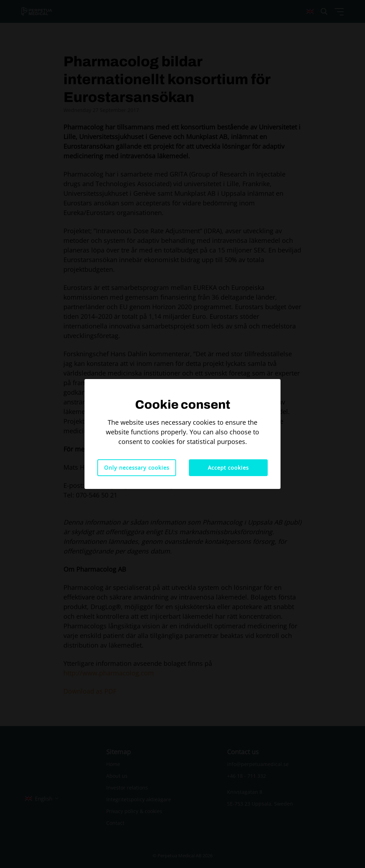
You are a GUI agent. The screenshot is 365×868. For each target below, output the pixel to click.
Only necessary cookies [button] (137, 468)
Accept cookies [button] (228, 468)
